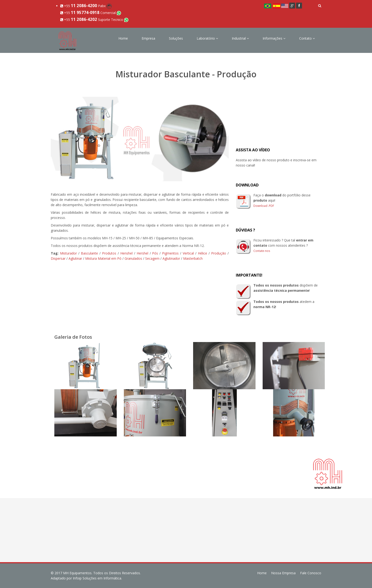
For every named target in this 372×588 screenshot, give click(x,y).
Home (123, 38)
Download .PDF (264, 206)
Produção (219, 253)
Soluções (176, 38)
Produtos (109, 253)
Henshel (126, 253)
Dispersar (58, 258)
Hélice (202, 253)
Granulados (133, 258)
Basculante (89, 253)
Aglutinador (171, 258)
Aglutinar (75, 258)
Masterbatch (193, 258)
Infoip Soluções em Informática (97, 578)
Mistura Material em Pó (103, 258)
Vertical (188, 253)
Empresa (148, 38)
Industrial (240, 38)
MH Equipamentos (77, 573)
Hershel (142, 253)
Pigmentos (170, 253)
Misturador (68, 253)
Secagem (152, 258)
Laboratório (207, 38)
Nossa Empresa (283, 573)
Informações (274, 38)
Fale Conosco (311, 573)
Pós (155, 253)
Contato (307, 38)
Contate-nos (262, 251)
